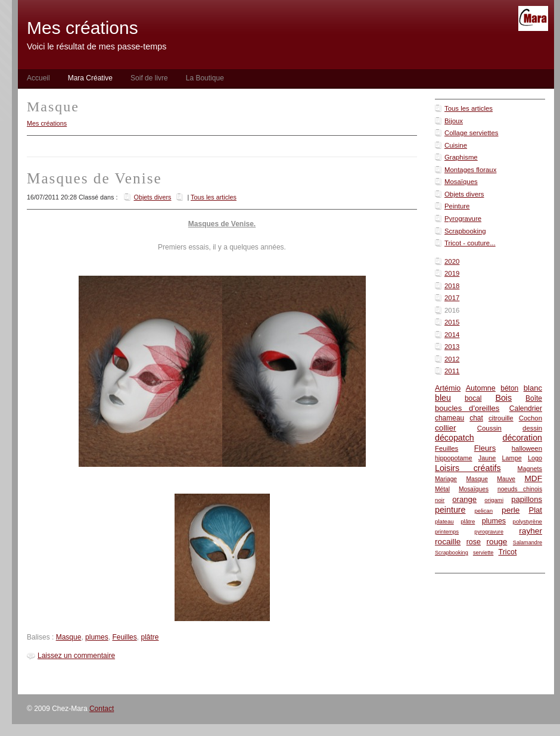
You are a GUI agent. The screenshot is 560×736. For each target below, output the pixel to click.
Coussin (489, 428)
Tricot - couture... (470, 243)
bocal (473, 398)
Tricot (508, 552)
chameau (449, 418)
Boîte (534, 398)
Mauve (506, 479)
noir (440, 500)
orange (464, 499)
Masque (477, 479)
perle (511, 510)
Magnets (530, 469)
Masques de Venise (94, 178)
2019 (452, 273)
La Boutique (205, 78)
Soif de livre (149, 78)
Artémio (448, 388)
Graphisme (461, 157)
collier (446, 428)
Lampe (512, 458)
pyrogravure (489, 532)
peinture (450, 510)
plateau (444, 521)
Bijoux (454, 121)
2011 (452, 371)
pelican (483, 511)
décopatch (455, 438)
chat (476, 418)
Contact (102, 709)
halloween (527, 448)
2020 (452, 261)
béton (509, 388)
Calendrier (526, 408)
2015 (452, 322)
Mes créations (47, 123)
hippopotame (454, 458)
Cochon (531, 418)
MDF (533, 478)
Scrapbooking (465, 231)
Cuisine (456, 145)
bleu (443, 398)
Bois (503, 398)
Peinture (457, 206)
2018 (452, 286)
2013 (452, 347)
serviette (483, 553)
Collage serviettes (472, 133)
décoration (522, 438)
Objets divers (464, 194)
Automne (481, 388)
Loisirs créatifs (468, 468)
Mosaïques (461, 182)
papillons (527, 499)
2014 (452, 335)
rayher (531, 531)
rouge (497, 542)
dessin (532, 428)
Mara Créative (90, 78)
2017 (452, 298)
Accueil (38, 78)
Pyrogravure (463, 219)
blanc (533, 388)
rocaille (448, 542)
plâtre (468, 521)
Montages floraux (470, 170)
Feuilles (447, 448)
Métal (442, 489)
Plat (535, 510)
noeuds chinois (520, 489)
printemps (447, 532)
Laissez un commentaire (76, 656)
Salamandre (528, 542)
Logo (535, 458)
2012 (452, 359)
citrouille (501, 418)
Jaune (487, 458)
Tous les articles (469, 108)
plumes (494, 521)
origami (494, 500)
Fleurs (485, 448)
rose (474, 542)
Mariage (446, 479)
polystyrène (528, 521)
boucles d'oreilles (467, 408)
